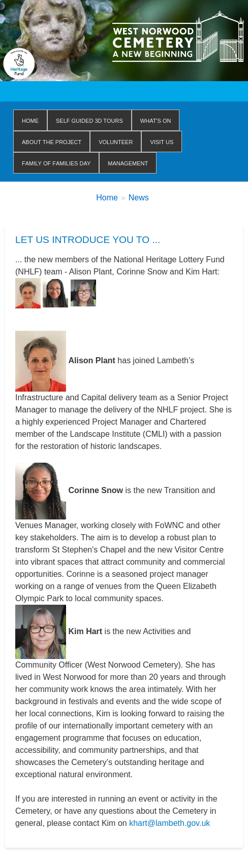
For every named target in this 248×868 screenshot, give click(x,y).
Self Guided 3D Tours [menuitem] (89, 120)
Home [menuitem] (30, 120)
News (139, 198)
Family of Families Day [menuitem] (56, 163)
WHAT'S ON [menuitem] (156, 120)
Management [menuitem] (128, 163)
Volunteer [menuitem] (116, 141)
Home (107, 198)
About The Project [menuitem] (52, 141)
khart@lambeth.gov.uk (169, 823)
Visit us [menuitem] (162, 141)
